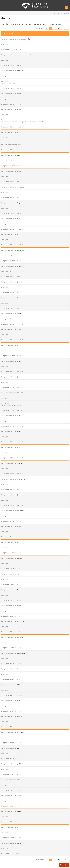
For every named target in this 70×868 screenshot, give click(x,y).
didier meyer (21, 479)
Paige (19, 203)
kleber (19, 606)
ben (19, 234)
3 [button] (56, 28)
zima (19, 748)
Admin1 (30, 39)
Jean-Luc (20, 377)
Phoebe (20, 94)
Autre (59, 24)
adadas (20, 314)
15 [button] (65, 28)
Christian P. (21, 621)
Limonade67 (21, 511)
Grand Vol (21, 71)
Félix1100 (20, 732)
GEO (19, 685)
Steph (19, 329)
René (19, 827)
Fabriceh (20, 393)
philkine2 (20, 764)
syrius (19, 701)
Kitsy (19, 669)
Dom (19, 542)
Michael (20, 171)
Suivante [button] (68, 28)
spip (19, 780)
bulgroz (20, 447)
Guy (19, 155)
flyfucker (20, 558)
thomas (20, 526)
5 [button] (61, 28)
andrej (19, 796)
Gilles (19, 811)
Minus (19, 590)
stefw (19, 109)
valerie (20, 716)
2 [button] (53, 28)
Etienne (20, 298)
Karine (19, 843)
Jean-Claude (21, 282)
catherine (21, 250)
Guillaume (21, 187)
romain (29, 55)
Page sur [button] (47, 28)
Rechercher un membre (9, 24)
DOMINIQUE (21, 653)
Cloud (19, 266)
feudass (20, 637)
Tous (18, 24)
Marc (19, 361)
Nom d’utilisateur (7, 34)
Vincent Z (20, 463)
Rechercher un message (61, 13)
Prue (19, 345)
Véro (19, 574)
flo (18, 132)
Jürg (19, 495)
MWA (19, 219)
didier (19, 416)
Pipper (19, 432)
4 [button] (58, 28)
